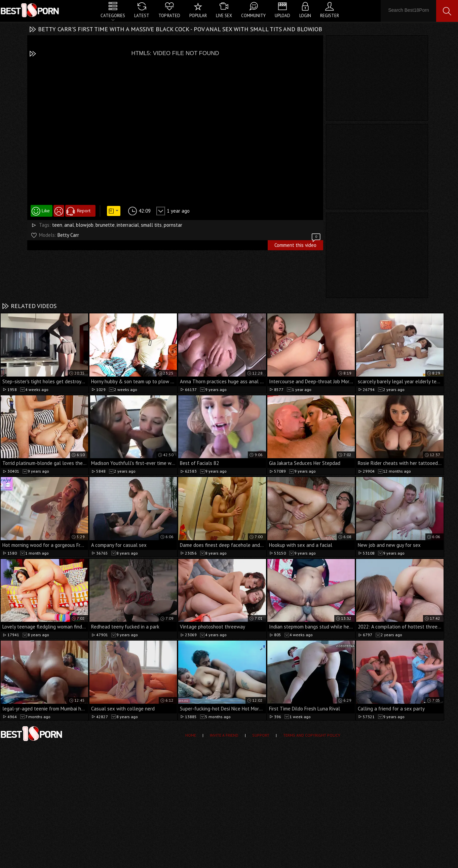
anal (69, 225)
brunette (105, 225)
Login (305, 16)
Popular (198, 16)
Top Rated (169, 16)
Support (261, 735)
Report (84, 211)
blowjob (85, 225)
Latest (142, 16)
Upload (282, 16)
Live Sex (224, 16)
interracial (128, 225)
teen (57, 225)
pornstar (173, 225)
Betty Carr (68, 235)
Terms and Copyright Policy (312, 735)
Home (191, 735)
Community (253, 16)
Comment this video (298, 244)
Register (330, 16)
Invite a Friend (224, 735)
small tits (151, 225)
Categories (113, 16)
